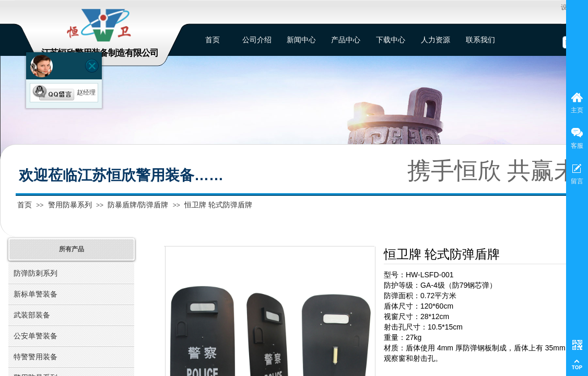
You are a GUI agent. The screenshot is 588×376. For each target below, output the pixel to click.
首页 (25, 205)
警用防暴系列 (70, 205)
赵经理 (64, 92)
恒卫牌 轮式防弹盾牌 (218, 205)
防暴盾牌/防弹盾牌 (138, 205)
